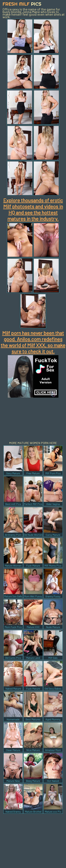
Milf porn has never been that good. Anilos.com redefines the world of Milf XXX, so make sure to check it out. (33, 342)
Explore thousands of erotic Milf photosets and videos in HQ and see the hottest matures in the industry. (33, 209)
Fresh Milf (22, 4)
